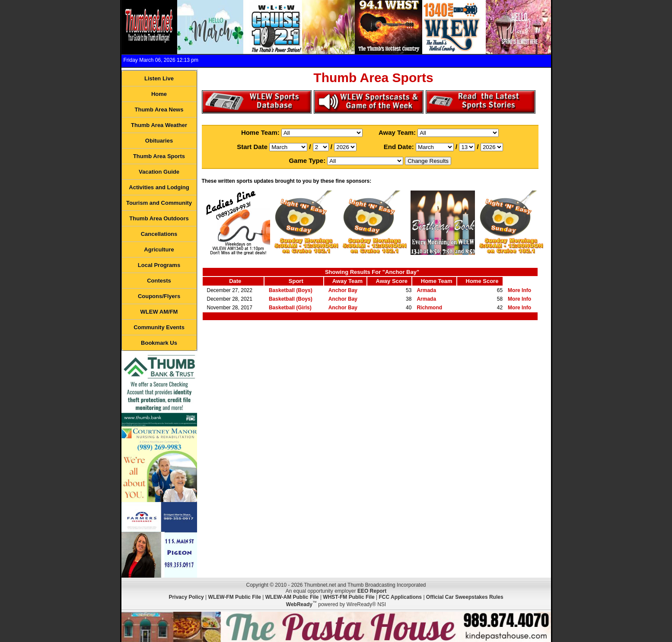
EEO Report (372, 591)
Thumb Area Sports (159, 156)
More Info (519, 290)
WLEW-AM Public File (292, 597)
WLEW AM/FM (159, 312)
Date (235, 281)
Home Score (482, 281)
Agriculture (159, 249)
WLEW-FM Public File (235, 597)
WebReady (299, 604)
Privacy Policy (186, 597)
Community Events (159, 327)
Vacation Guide (159, 172)
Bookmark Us (159, 343)
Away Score (392, 281)
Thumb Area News (159, 110)
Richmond (429, 308)
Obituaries (159, 141)
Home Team (437, 281)
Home (159, 94)
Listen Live (159, 78)
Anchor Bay (343, 290)
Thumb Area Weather (159, 125)
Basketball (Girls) (290, 308)
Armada (426, 290)
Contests (159, 281)
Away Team (347, 281)
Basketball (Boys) (291, 290)
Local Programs (159, 265)
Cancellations (159, 234)
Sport (296, 281)
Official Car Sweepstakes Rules (465, 597)
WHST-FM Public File (349, 597)
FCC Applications (400, 597)
